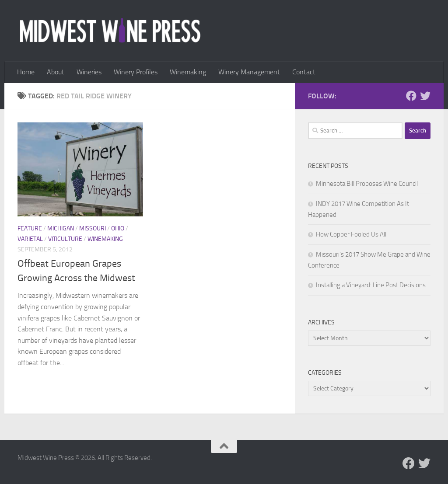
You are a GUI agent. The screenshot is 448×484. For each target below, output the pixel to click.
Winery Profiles (136, 72)
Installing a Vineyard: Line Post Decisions (371, 285)
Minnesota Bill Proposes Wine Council (367, 184)
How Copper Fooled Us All (351, 234)
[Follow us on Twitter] (425, 96)
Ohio (118, 228)
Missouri (93, 228)
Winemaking (188, 72)
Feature (30, 228)
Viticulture (65, 239)
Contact (304, 72)
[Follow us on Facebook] (411, 96)
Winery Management (249, 72)
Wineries (89, 72)
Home (26, 72)
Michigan (61, 228)
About (56, 72)
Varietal (30, 239)
